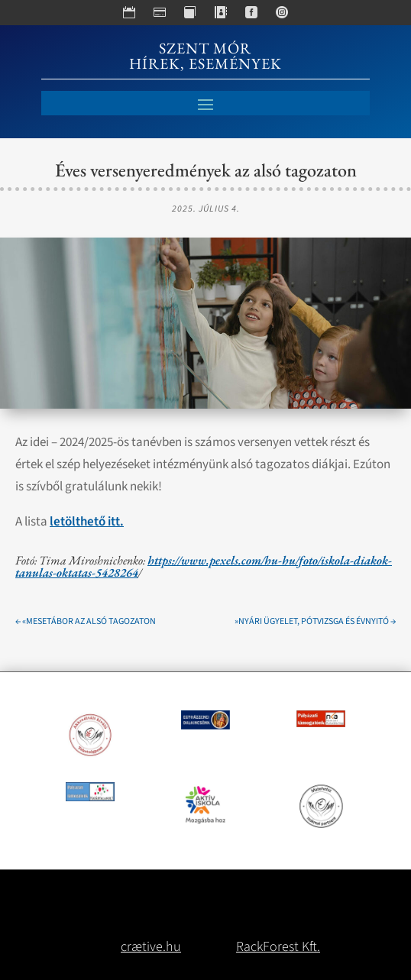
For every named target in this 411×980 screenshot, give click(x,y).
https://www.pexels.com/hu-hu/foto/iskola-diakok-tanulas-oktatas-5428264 (204, 566)
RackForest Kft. (278, 947)
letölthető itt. (87, 522)
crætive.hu (151, 947)
